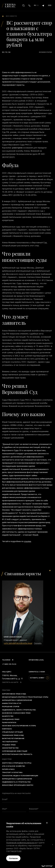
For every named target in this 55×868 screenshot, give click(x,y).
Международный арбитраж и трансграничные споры (25, 697)
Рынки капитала (9, 723)
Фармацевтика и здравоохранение (17, 700)
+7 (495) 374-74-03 (9, 664)
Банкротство (8, 716)
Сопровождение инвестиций (15, 751)
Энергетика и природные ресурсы (17, 763)
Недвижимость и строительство (16, 782)
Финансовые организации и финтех (18, 785)
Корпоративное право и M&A (14, 694)
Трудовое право (9, 745)
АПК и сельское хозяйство (14, 766)
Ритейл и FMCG (8, 769)
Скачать (38, 643)
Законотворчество (10, 748)
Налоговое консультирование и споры (19, 726)
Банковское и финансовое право (16, 713)
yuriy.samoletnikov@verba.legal (18, 643)
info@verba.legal (36, 660)
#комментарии (45, 52)
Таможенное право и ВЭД (13, 735)
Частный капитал (10, 742)
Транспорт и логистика (12, 772)
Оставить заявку (39, 678)
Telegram (8, 660)
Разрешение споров (11, 707)
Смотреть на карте (12, 682)
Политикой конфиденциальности (21, 843)
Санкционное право (11, 719)
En (38, 5)
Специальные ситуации (12, 732)
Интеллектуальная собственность (17, 754)
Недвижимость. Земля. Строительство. (19, 710)
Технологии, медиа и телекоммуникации (20, 776)
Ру (35, 5)
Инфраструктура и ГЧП (12, 703)
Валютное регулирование (13, 738)
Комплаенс (7, 729)
